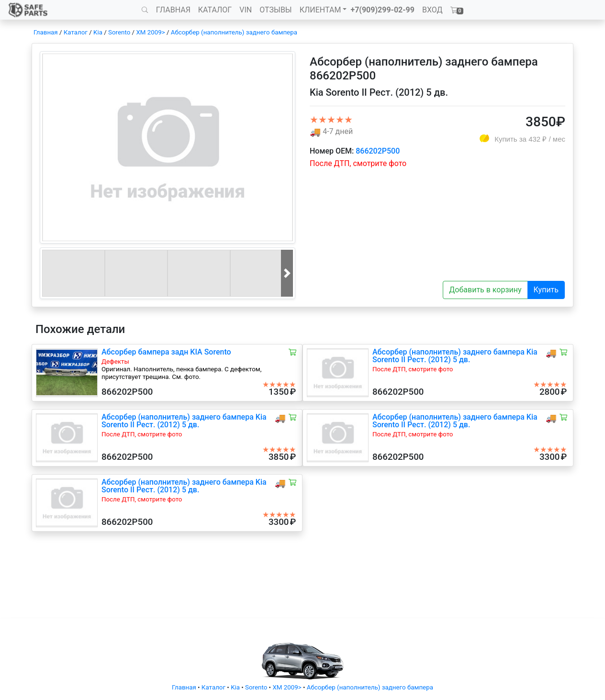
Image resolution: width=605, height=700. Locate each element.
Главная (46, 32)
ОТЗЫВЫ (275, 10)
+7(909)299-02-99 (382, 10)
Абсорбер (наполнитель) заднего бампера (234, 32)
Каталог (76, 32)
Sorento (119, 32)
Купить (546, 290)
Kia (98, 32)
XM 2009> (150, 32)
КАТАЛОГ (215, 10)
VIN (246, 10)
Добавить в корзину (485, 290)
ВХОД (432, 10)
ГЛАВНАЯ (173, 10)
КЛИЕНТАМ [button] (320, 10)
